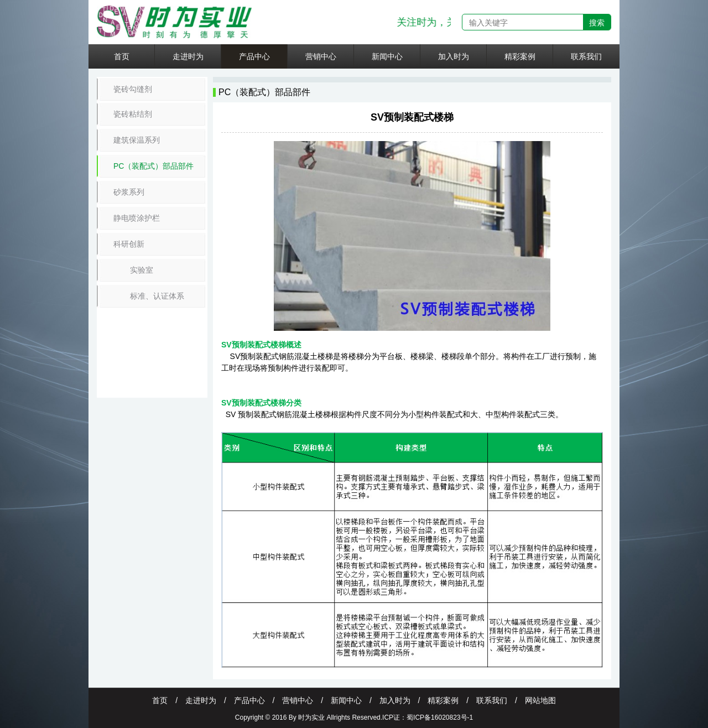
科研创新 (129, 244)
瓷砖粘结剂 (133, 114)
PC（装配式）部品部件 (153, 166)
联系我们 (586, 56)
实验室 (142, 270)
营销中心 (321, 56)
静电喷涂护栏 (137, 218)
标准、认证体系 (157, 296)
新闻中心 (387, 56)
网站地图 (540, 700)
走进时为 (188, 56)
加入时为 (454, 56)
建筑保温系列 (137, 140)
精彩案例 (520, 56)
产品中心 (254, 56)
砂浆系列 (129, 192)
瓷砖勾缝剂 (133, 89)
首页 (122, 56)
